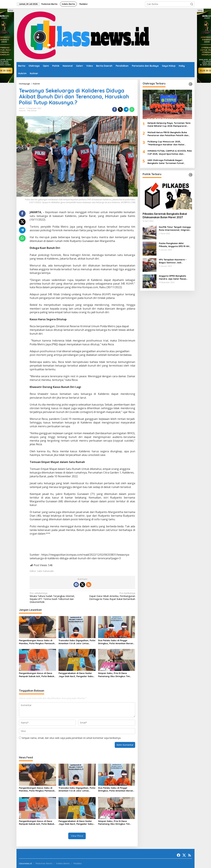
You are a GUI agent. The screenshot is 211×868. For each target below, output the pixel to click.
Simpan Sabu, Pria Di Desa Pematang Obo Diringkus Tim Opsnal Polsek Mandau (114, 675)
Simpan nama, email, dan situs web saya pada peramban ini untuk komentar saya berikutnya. (71, 738)
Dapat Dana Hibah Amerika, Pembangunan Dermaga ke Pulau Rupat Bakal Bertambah (110, 596)
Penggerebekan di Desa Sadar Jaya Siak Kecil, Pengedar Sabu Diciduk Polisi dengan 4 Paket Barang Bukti (76, 675)
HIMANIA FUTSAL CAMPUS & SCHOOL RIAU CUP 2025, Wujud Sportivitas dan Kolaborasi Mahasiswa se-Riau (170, 152)
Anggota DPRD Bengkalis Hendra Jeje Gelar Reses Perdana (173, 277)
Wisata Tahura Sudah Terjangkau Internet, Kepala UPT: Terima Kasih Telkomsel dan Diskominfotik (55, 598)
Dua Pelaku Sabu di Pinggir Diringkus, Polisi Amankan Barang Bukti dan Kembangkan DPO (116, 642)
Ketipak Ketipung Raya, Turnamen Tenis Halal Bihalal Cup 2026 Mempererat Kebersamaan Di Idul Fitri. (169, 125)
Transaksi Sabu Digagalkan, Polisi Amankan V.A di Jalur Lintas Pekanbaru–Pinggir (77, 642)
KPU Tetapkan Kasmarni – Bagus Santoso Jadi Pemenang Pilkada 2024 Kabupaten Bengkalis (173, 261)
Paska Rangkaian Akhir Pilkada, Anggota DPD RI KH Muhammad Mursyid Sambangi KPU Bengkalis (174, 245)
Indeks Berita (63, 863)
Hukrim (22, 111)
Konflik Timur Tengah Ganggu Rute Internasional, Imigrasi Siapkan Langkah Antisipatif (175, 229)
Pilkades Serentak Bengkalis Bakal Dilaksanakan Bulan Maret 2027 (165, 216)
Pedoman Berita (44, 863)
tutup (11, 10)
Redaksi (78, 863)
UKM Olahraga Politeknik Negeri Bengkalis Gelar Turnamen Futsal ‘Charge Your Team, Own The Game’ (167, 162)
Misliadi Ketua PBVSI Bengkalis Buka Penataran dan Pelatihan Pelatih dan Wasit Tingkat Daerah (168, 134)
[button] (192, 4)
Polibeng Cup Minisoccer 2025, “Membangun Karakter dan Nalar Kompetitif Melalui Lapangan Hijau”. (167, 143)
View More (77, 836)
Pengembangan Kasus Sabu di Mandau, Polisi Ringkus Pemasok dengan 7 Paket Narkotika (37, 642)
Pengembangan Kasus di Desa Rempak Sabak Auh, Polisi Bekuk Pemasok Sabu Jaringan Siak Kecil (37, 675)
